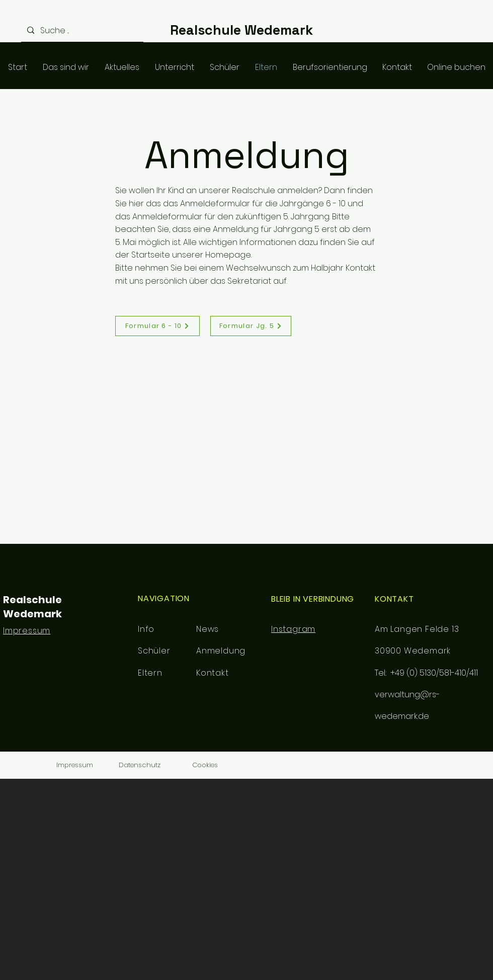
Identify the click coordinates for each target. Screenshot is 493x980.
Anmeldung (221, 651)
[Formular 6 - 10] (157, 326)
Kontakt (213, 673)
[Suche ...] (81, 30)
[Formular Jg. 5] (251, 326)
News (208, 629)
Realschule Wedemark (241, 30)
